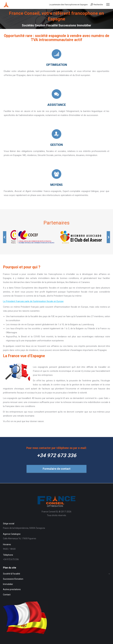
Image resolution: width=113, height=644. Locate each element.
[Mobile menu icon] (108, 4)
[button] (5, 237)
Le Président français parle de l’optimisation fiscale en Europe (33, 301)
